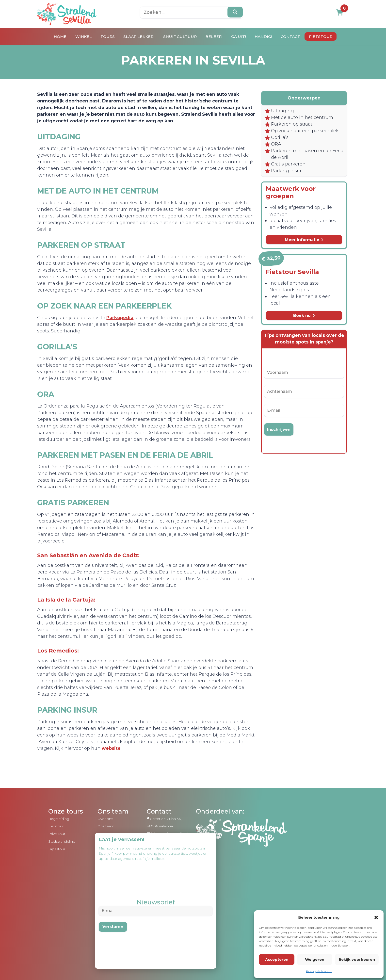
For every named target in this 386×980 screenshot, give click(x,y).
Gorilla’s (277, 144)
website (189, 775)
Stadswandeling (61, 868)
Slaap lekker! (137, 37)
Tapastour (56, 876)
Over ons (105, 845)
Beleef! (215, 37)
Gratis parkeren (286, 171)
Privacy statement (319, 971)
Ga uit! (241, 37)
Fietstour (328, 37)
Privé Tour (56, 860)
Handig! (267, 37)
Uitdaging (280, 111)
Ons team (105, 853)
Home (53, 37)
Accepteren (277, 959)
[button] (376, 917)
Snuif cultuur (180, 37)
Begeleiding (58, 845)
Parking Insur (284, 177)
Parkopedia (130, 324)
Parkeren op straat (289, 124)
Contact (296, 37)
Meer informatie (298, 246)
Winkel (78, 37)
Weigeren (315, 959)
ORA (273, 151)
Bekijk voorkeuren (357, 959)
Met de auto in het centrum (299, 117)
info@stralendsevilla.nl (169, 860)
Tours (103, 37)
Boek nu (298, 323)
